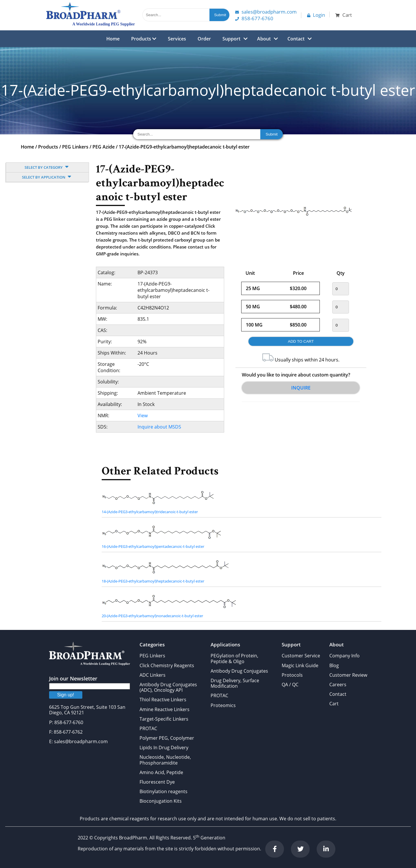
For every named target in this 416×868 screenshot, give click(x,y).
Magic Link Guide (300, 665)
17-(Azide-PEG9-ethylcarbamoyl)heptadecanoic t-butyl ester (184, 147)
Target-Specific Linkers (164, 719)
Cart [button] (344, 15)
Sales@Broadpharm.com (266, 12)
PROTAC (148, 728)
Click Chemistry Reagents (167, 665)
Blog (334, 665)
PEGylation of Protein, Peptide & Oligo (234, 658)
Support (231, 39)
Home (113, 39)
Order (204, 39)
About (264, 39)
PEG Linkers (75, 147)
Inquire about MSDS (159, 427)
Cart (334, 704)
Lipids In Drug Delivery (164, 748)
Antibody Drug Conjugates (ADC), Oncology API (168, 687)
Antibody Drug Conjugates (239, 671)
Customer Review (348, 675)
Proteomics (223, 705)
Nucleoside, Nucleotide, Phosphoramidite (165, 760)
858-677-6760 (254, 18)
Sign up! (66, 695)
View (143, 416)
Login (316, 15)
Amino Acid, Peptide (161, 772)
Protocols (292, 675)
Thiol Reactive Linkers (163, 700)
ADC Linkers (153, 675)
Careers (338, 685)
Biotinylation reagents (164, 791)
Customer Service (301, 656)
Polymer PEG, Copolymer (167, 738)
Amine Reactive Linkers (165, 709)
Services (177, 39)
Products (144, 39)
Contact (296, 39)
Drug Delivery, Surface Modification (235, 683)
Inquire (301, 388)
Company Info (344, 656)
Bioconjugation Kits (161, 801)
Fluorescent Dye (157, 782)
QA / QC (290, 685)
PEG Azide (104, 147)
